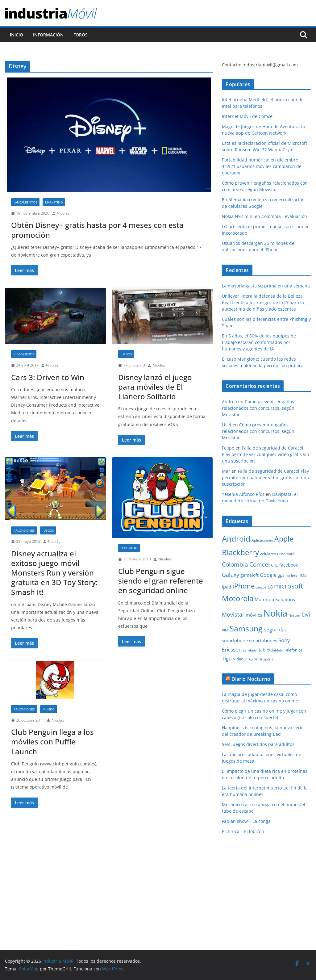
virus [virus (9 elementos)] (249, 659)
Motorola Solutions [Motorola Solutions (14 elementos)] (275, 599)
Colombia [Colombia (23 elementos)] (235, 564)
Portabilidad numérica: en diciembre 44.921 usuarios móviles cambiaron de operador (262, 166)
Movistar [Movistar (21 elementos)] (233, 614)
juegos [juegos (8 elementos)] (261, 587)
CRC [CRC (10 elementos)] (274, 565)
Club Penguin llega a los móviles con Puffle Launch (52, 741)
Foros (81, 35)
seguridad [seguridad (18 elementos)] (276, 629)
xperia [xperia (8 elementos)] (268, 659)
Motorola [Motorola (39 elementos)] (238, 598)
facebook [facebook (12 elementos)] (289, 565)
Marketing (54, 202)
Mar (226, 471)
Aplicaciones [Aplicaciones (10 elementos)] (262, 540)
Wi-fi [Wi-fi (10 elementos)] (258, 659)
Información (48, 35)
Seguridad (129, 548)
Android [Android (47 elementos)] (236, 538)
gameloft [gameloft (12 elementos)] (249, 575)
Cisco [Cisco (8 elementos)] (281, 554)
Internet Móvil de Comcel (248, 116)
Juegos (126, 354)
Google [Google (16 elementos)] (268, 575)
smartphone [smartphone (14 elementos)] (235, 640)
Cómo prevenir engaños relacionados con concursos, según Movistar (258, 408)
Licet (227, 425)
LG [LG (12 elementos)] (270, 587)
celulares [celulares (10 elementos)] (268, 554)
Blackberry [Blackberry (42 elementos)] (240, 552)
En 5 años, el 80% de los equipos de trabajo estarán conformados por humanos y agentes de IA (259, 342)
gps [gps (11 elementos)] (281, 575)
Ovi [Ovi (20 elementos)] (306, 614)
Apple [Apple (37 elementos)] (284, 539)
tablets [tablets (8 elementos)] (277, 650)
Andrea (229, 402)
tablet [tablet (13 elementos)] (265, 650)
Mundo (49, 709)
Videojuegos (24, 354)
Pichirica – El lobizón (243, 831)
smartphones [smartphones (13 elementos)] (263, 640)
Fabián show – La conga (246, 821)
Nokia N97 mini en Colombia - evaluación (264, 216)
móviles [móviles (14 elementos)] (254, 615)
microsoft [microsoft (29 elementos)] (288, 586)
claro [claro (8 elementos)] (291, 554)
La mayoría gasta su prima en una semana (266, 286)
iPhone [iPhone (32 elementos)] (243, 586)
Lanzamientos (25, 202)
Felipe (228, 448)
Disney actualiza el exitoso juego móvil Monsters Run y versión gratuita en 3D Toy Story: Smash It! (54, 573)
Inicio (17, 35)
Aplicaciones (24, 530)
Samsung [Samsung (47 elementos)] (246, 628)
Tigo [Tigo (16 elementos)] (227, 659)
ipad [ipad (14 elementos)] (227, 587)
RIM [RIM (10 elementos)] (225, 630)
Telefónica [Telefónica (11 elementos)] (293, 650)
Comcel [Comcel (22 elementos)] (260, 564)
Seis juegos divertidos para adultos (258, 744)
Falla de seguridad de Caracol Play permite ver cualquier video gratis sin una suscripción (266, 454)
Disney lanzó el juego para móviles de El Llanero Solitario (155, 387)
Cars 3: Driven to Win (48, 377)
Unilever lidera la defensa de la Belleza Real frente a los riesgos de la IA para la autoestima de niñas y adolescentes (263, 302)
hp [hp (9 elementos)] (288, 575)
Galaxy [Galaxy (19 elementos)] (231, 575)
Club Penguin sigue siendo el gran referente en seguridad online (161, 581)
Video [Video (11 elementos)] (238, 659)
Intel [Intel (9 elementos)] (295, 575)
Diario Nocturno (251, 679)
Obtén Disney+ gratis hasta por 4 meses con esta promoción (97, 230)
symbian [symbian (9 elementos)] (250, 650)
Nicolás (63, 213)
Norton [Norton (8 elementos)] (294, 615)
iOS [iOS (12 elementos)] (303, 575)
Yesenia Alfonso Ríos (243, 494)
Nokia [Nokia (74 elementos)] (275, 613)
